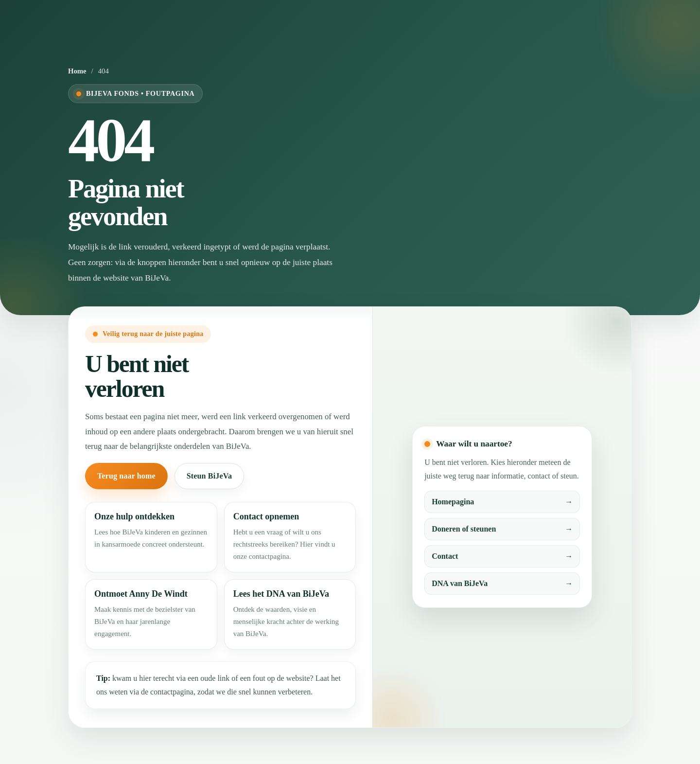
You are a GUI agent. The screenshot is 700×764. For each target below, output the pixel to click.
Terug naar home (126, 476)
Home (77, 71)
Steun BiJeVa (209, 476)
